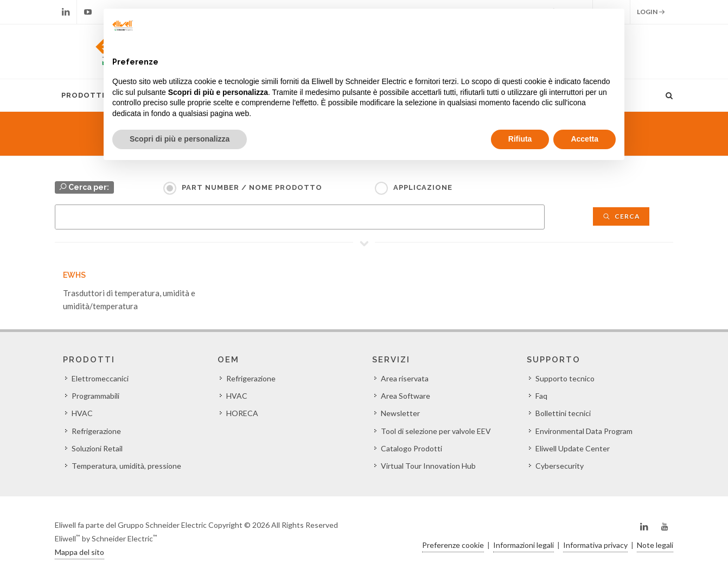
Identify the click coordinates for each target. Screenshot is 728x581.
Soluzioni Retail (97, 448)
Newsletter (400, 413)
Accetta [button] (585, 139)
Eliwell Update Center (573, 448)
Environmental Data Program (584, 431)
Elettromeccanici (100, 378)
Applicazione (423, 187)
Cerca (621, 216)
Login (651, 12)
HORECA (242, 413)
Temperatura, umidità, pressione (126, 466)
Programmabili (95, 396)
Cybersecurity (560, 466)
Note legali (655, 545)
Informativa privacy (595, 545)
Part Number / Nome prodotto (252, 187)
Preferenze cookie (453, 545)
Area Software (405, 396)
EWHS (74, 275)
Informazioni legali (523, 545)
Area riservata (405, 378)
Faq (541, 396)
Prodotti (83, 95)
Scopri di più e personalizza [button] (180, 139)
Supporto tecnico (565, 378)
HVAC (82, 413)
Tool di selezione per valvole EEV (436, 431)
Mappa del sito (79, 552)
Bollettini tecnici (563, 413)
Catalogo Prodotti (411, 448)
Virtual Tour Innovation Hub (428, 466)
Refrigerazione (96, 431)
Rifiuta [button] (520, 139)
